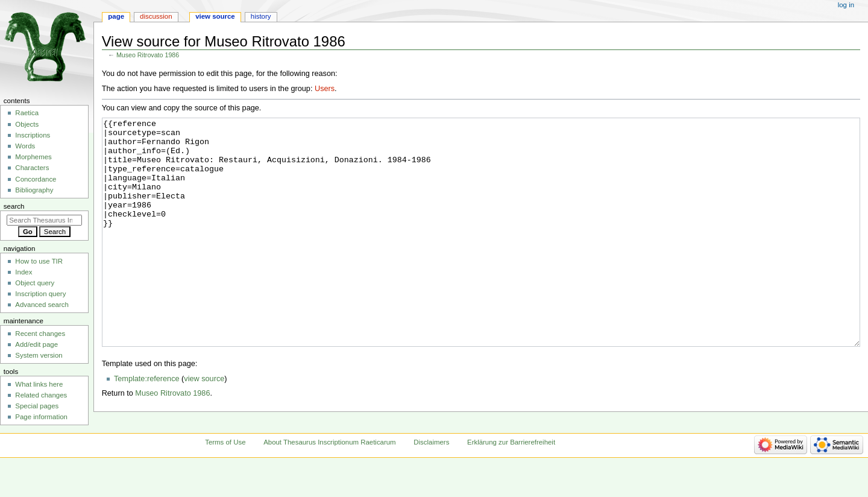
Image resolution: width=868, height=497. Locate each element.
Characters (32, 168)
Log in (846, 5)
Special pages (37, 406)
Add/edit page (36, 344)
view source (204, 424)
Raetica (27, 113)
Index (24, 272)
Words (25, 146)
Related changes (41, 395)
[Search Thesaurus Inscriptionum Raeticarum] (44, 220)
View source (215, 16)
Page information (41, 417)
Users (325, 89)
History (261, 16)
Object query (35, 283)
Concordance (36, 179)
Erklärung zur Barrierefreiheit (511, 475)
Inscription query (40, 294)
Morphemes (33, 157)
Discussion (156, 16)
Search (14, 206)
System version (39, 355)
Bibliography (34, 190)
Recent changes (40, 334)
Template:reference (147, 424)
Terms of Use (225, 475)
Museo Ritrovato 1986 (148, 55)
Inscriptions (33, 135)
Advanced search (42, 305)
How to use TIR (39, 261)
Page (116, 16)
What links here (39, 384)
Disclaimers (431, 475)
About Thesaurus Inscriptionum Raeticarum (329, 475)
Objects (27, 124)
